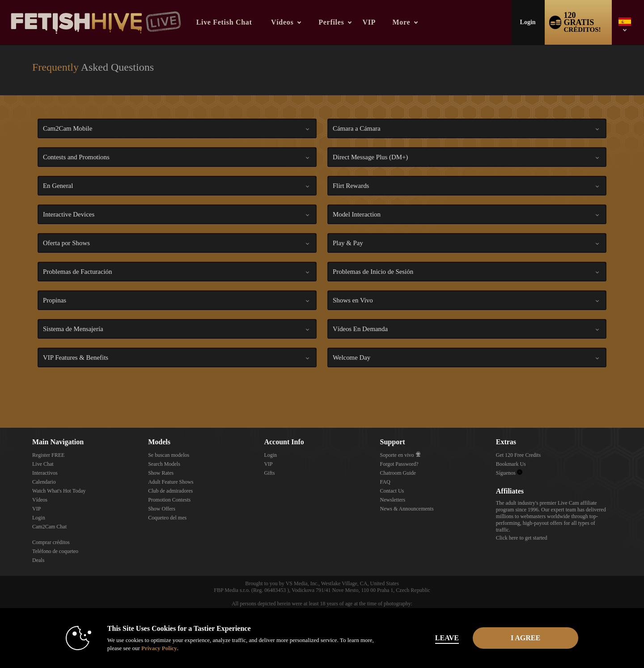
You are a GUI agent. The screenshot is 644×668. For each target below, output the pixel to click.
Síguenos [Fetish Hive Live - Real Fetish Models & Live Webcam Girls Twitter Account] (509, 473)
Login (528, 22)
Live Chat (43, 464)
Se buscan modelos (169, 455)
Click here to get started (522, 538)
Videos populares (263, 0)
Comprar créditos (51, 542)
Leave (447, 638)
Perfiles (331, 22)
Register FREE (48, 455)
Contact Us (392, 491)
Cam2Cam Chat (49, 527)
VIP (369, 22)
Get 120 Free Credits (518, 455)
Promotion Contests (169, 500)
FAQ (385, 482)
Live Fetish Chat (224, 22)
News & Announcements (407, 509)
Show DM (0, 394)
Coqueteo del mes (167, 518)
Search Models (164, 464)
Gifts (269, 473)
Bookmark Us (511, 464)
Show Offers (162, 509)
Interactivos (45, 473)
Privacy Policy (159, 648)
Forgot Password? (399, 464)
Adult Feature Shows (171, 482)
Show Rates (161, 473)
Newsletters (393, 500)
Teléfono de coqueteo (55, 551)
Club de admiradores (170, 491)
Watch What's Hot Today (59, 491)
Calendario (44, 482)
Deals (38, 560)
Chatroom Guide (398, 473)
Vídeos (282, 22)
